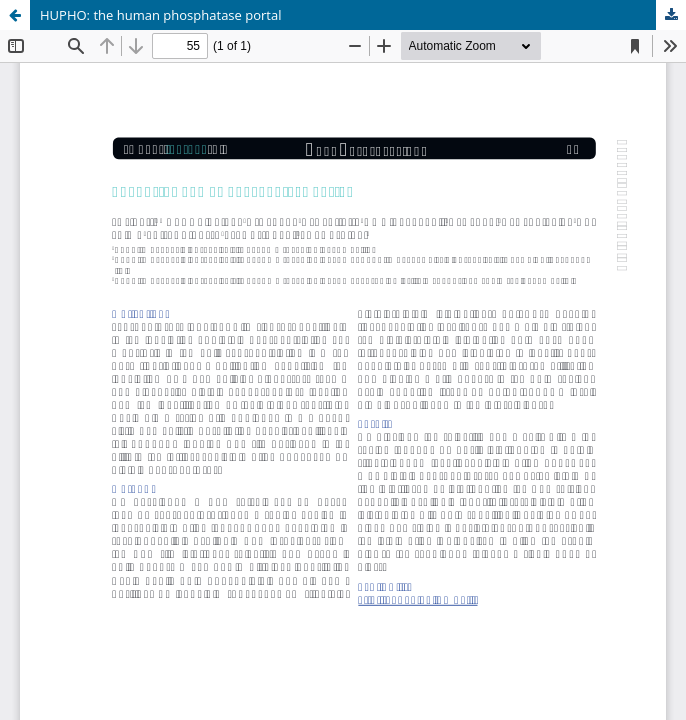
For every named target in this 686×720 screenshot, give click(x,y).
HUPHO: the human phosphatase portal (161, 15)
